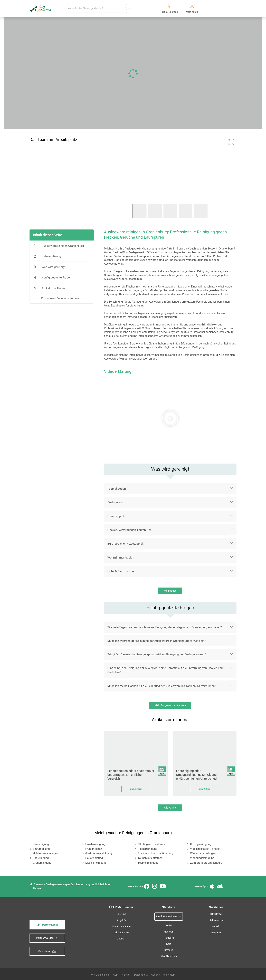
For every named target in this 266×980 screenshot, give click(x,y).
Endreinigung (41, 858)
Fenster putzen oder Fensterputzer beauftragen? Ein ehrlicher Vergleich (131, 775)
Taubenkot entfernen (150, 858)
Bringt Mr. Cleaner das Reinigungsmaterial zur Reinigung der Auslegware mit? (157, 654)
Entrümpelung (41, 849)
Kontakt (216, 926)
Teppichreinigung (148, 863)
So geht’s (121, 920)
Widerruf (126, 975)
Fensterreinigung (95, 844)
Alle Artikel (170, 808)
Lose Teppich (116, 516)
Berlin (169, 926)
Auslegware (115, 502)
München (169, 932)
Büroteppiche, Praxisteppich (125, 544)
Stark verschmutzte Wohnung (155, 853)
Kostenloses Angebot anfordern (60, 298)
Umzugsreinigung (201, 844)
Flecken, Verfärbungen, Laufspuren (129, 530)
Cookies (155, 975)
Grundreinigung (42, 863)
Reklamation (216, 920)
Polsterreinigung (148, 849)
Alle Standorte (169, 956)
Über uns (121, 914)
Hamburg (169, 938)
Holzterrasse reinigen (45, 853)
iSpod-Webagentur (117, 945)
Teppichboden (117, 489)
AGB (115, 975)
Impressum (169, 975)
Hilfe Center (216, 914)
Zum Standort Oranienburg (206, 863)
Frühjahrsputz (94, 849)
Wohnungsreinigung (202, 858)
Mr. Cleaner (36, 884)
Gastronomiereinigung (99, 853)
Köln (169, 944)
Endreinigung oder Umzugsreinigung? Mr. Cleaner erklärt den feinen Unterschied (197, 775)
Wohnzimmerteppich (121, 558)
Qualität (121, 939)
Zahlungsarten (121, 933)
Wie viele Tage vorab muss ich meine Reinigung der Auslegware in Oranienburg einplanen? (165, 627)
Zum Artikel (136, 789)
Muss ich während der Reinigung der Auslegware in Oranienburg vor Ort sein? (156, 641)
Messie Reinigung (96, 863)
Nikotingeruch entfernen (152, 844)
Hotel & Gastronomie (121, 571)
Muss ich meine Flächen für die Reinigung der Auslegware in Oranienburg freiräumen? (162, 686)
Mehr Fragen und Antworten (170, 705)
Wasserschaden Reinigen (205, 849)
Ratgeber (216, 933)
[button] (231, 142)
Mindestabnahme (121, 926)
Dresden (169, 950)
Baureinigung (41, 844)
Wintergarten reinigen (203, 853)
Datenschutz (141, 975)
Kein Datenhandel (100, 975)
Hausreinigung (94, 858)
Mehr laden (170, 591)
